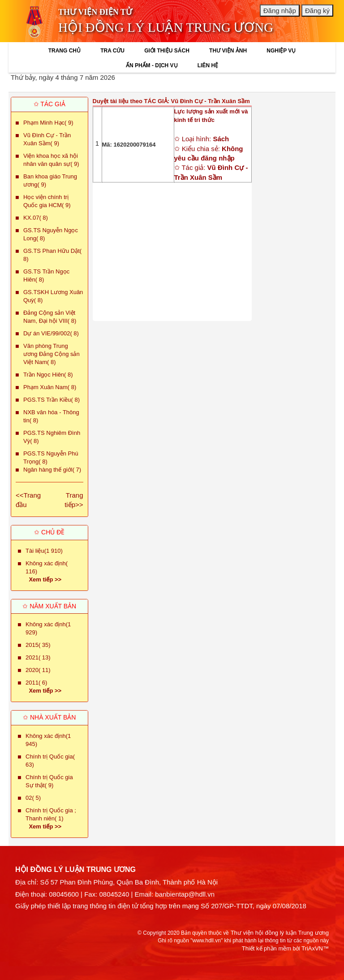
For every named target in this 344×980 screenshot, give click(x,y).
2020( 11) (38, 670)
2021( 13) (38, 657)
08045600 (64, 894)
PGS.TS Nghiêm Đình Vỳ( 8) (52, 437)
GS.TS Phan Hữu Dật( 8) (52, 255)
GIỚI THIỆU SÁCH (167, 51)
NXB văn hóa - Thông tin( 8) (51, 416)
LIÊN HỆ (208, 65)
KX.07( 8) (36, 218)
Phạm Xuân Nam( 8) (50, 387)
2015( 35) (38, 645)
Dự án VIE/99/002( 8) (51, 333)
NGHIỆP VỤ (281, 51)
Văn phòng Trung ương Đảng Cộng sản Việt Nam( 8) (52, 354)
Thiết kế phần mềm (267, 948)
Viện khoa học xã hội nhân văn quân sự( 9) (51, 160)
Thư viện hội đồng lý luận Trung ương (280, 933)
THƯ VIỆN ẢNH (228, 51)
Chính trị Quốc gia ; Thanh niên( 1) (51, 814)
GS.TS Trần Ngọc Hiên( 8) (46, 275)
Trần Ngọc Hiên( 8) (48, 375)
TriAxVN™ (315, 948)
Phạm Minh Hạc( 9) (48, 123)
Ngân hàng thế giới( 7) (52, 470)
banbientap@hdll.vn (185, 894)
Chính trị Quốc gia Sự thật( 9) (49, 781)
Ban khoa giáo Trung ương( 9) (50, 180)
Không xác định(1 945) (48, 740)
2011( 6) (36, 683)
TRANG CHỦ (64, 51)
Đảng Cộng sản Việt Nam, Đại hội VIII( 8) (50, 317)
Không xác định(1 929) (48, 628)
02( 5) (33, 798)
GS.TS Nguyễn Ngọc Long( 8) (51, 234)
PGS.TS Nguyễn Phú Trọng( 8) (51, 457)
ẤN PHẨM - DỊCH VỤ (152, 65)
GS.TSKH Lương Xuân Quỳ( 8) (53, 296)
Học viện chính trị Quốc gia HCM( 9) (47, 201)
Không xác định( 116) (47, 567)
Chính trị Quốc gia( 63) (50, 761)
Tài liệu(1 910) (44, 551)
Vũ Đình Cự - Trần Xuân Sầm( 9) (47, 139)
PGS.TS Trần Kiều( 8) (52, 400)
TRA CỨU (112, 51)
